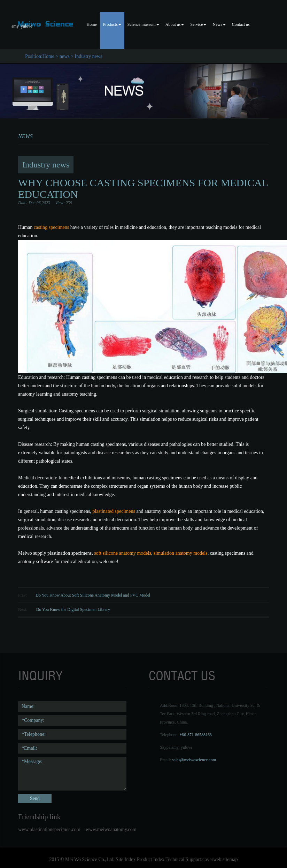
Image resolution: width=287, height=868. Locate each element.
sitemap (230, 859)
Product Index (151, 859)
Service (198, 24)
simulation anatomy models (181, 553)
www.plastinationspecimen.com (49, 829)
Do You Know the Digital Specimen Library (73, 609)
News (219, 24)
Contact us (241, 24)
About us (175, 24)
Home (92, 24)
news (65, 56)
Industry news (89, 56)
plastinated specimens (114, 511)
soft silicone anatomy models (123, 553)
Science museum (143, 24)
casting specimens (51, 227)
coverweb (212, 859)
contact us (182, 676)
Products (112, 24)
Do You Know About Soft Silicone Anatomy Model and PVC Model (93, 595)
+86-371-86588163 (196, 735)
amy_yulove (182, 747)
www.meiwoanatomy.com (111, 829)
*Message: (72, 774)
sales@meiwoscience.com (194, 760)
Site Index (126, 859)
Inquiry (40, 676)
